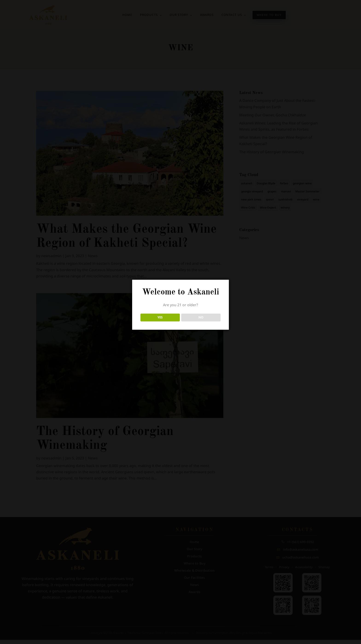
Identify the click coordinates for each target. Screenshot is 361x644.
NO (201, 317)
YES (160, 317)
